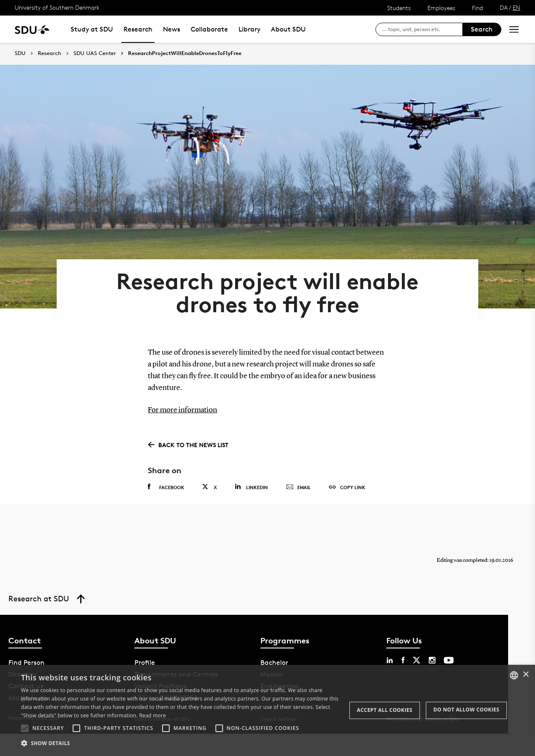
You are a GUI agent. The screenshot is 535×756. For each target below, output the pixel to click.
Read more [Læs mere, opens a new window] (152, 715)
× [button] (526, 675)
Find (477, 8)
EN (517, 7)
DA (504, 7)
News (172, 29)
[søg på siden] (422, 29)
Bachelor (274, 661)
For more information (182, 409)
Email (298, 486)
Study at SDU (92, 29)
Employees (441, 8)
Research (138, 29)
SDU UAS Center (95, 53)
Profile (145, 661)
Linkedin (251, 486)
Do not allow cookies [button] (466, 710)
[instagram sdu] (432, 659)
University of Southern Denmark (57, 7)
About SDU (288, 29)
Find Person (26, 661)
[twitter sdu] (417, 659)
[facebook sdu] (403, 659)
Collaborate (209, 29)
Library (249, 29)
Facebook (166, 486)
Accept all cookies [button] (385, 710)
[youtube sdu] (449, 659)
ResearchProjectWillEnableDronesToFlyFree (185, 53)
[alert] (267, 710)
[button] (25, 728)
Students (399, 8)
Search (482, 29)
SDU (20, 53)
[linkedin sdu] (390, 659)
